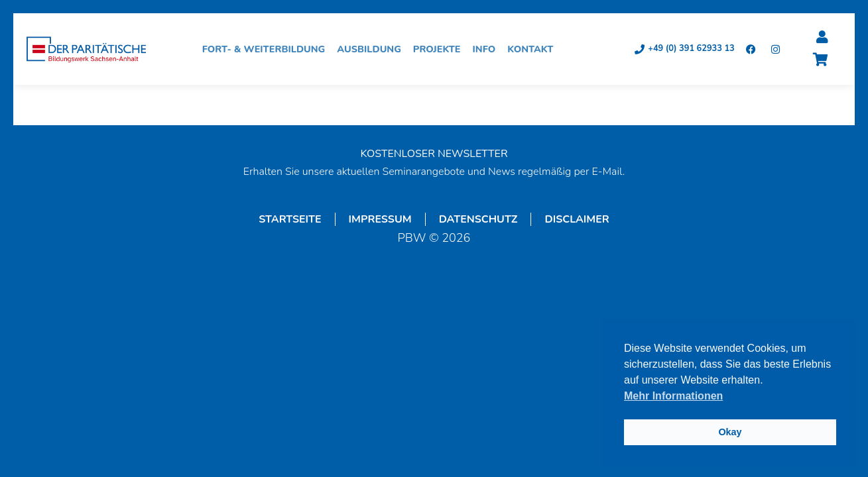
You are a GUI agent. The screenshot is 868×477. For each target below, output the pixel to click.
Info (488, 49)
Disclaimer (577, 219)
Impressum (380, 219)
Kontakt (533, 49)
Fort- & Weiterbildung (267, 49)
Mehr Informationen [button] (673, 396)
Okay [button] (730, 432)
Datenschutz (478, 219)
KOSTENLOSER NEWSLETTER (434, 154)
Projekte (440, 49)
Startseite (290, 219)
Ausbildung (372, 49)
